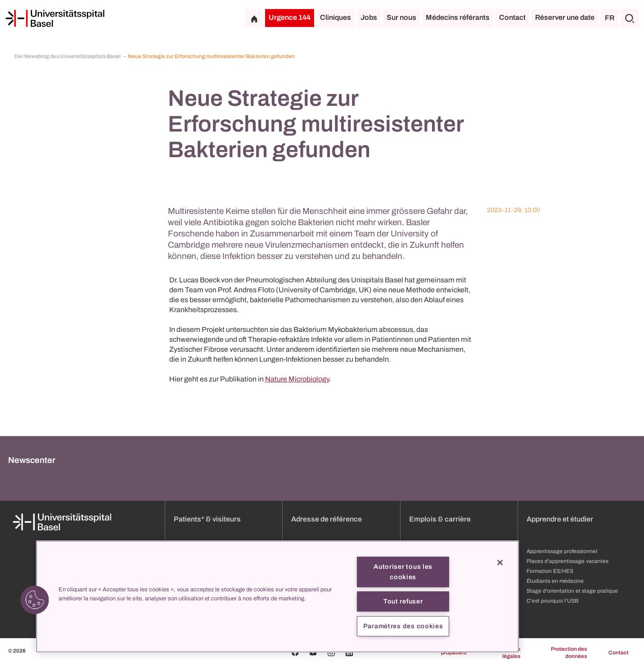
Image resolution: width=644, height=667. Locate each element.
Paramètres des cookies (403, 626)
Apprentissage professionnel (562, 551)
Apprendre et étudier (560, 519)
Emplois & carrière (440, 519)
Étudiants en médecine (555, 581)
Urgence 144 (290, 17)
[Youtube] (313, 653)
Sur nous (401, 17)
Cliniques (336, 17)
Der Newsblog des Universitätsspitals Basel (68, 56)
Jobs (369, 17)
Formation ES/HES (550, 571)
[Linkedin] (349, 653)
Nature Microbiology (297, 379)
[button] (35, 600)
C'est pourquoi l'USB (552, 601)
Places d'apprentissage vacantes (567, 561)
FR (610, 18)
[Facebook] (295, 653)
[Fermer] (500, 563)
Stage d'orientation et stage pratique (572, 591)
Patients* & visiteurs (207, 519)
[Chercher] (630, 18)
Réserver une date (565, 17)
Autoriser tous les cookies (403, 572)
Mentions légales (509, 653)
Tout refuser (403, 601)
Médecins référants (458, 17)
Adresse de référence (327, 519)
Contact (512, 17)
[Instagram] (331, 653)
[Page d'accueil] (55, 18)
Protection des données (569, 653)
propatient (454, 653)
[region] (277, 597)
